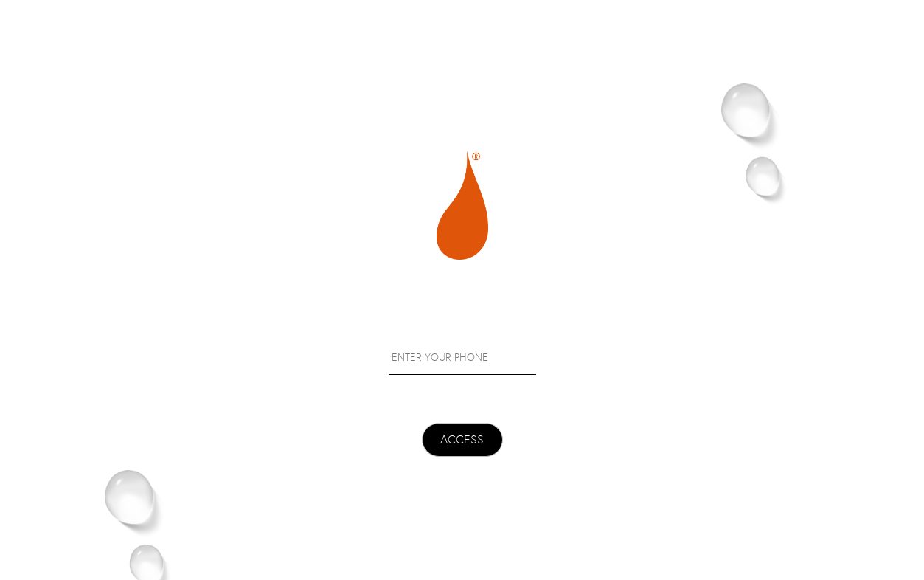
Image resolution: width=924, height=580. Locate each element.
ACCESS (462, 439)
